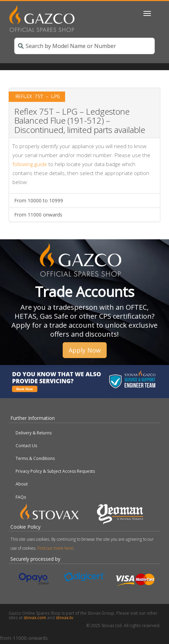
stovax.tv (64, 618)
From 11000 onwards (38, 215)
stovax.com (35, 618)
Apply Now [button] (85, 350)
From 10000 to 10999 (39, 200)
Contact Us (26, 446)
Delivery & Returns (34, 433)
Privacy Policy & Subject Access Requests (55, 471)
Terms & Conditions (35, 458)
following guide (30, 164)
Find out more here (55, 548)
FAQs (21, 497)
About (22, 484)
